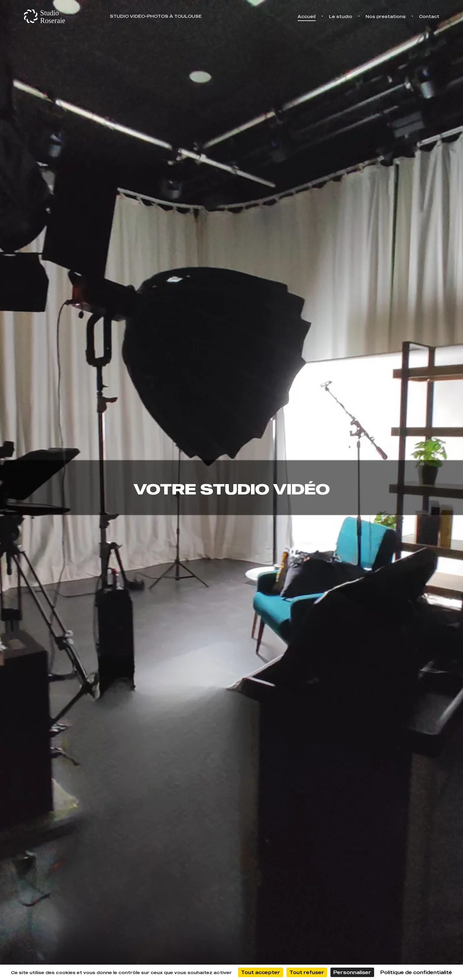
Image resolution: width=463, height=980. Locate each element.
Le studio (341, 16)
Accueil (307, 16)
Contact (429, 16)
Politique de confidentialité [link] (416, 972)
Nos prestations (386, 16)
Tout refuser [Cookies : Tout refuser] (307, 972)
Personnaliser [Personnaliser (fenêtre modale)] (352, 972)
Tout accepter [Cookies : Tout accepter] (261, 972)
